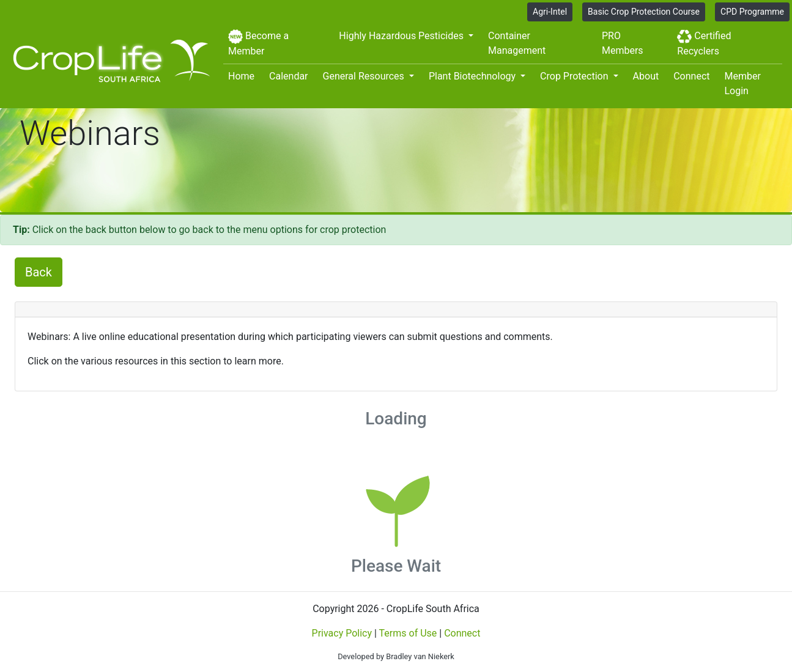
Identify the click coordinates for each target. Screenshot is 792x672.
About (646, 76)
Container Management (517, 43)
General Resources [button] (365, 76)
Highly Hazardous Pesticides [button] (402, 36)
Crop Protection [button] (575, 76)
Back (39, 272)
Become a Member (258, 43)
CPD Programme (752, 12)
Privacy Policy (342, 633)
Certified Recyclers (704, 43)
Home (241, 76)
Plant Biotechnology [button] (473, 76)
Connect (691, 76)
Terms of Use (408, 633)
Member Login (743, 83)
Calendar (288, 76)
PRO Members (623, 43)
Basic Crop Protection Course (644, 12)
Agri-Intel (550, 12)
